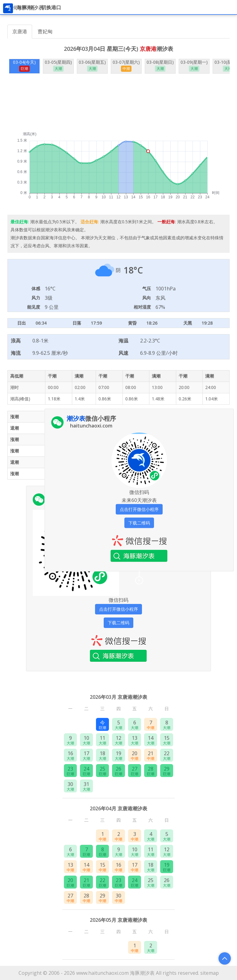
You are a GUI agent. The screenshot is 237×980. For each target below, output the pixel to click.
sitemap (210, 973)
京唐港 (20, 31)
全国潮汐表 (24, 7)
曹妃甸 (45, 31)
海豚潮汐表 (142, 973)
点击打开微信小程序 (118, 609)
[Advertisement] (118, 103)
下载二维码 (118, 623)
